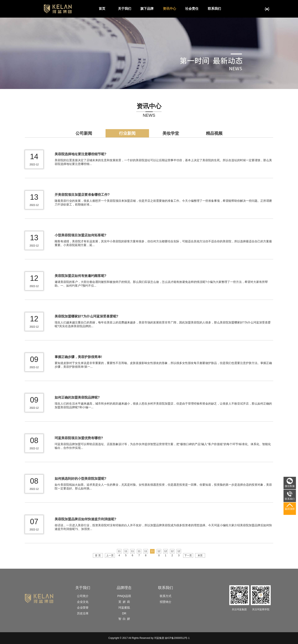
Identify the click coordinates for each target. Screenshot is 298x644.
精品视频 (214, 133)
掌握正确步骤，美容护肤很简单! (78, 357)
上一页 (110, 555)
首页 (102, 9)
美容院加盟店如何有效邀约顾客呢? (81, 276)
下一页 (188, 555)
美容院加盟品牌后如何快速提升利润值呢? (85, 519)
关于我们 (125, 9)
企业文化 (83, 602)
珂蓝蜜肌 (124, 608)
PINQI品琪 (124, 596)
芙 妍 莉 (124, 602)
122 (172, 552)
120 (159, 552)
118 (146, 552)
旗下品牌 (147, 9)
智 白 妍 (124, 619)
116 (132, 552)
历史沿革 (83, 613)
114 (119, 552)
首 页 (98, 555)
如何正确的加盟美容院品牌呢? (77, 397)
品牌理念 (124, 588)
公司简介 (83, 596)
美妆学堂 (171, 133)
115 (126, 552)
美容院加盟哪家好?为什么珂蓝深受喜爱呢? (87, 316)
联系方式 (166, 596)
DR (124, 613)
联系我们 (214, 9)
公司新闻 (84, 133)
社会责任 (192, 9)
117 (139, 552)
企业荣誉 (83, 608)
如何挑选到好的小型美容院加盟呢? (81, 479)
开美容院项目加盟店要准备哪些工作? (82, 195)
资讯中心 (169, 9)
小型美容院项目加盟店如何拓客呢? (81, 235)
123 (179, 552)
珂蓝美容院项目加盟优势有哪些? (79, 438)
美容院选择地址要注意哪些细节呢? (81, 154)
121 (165, 552)
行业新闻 (127, 133)
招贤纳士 (166, 602)
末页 (200, 555)
